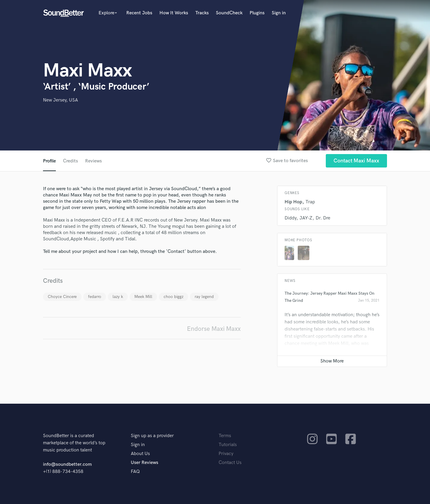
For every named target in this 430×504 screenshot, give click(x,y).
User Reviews (145, 463)
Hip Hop (293, 202)
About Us (140, 454)
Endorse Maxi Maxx (214, 329)
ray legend (204, 297)
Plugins (257, 13)
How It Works (174, 13)
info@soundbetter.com (67, 464)
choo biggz (173, 297)
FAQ (135, 472)
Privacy (226, 454)
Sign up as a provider (152, 436)
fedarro (95, 297)
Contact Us (230, 463)
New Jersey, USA (60, 100)
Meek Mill (143, 297)
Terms (225, 436)
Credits (70, 161)
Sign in (279, 13)
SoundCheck (229, 13)
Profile (49, 161)
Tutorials (228, 445)
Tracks (202, 13)
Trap (310, 202)
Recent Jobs (139, 13)
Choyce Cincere (62, 297)
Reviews (93, 161)
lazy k (118, 297)
